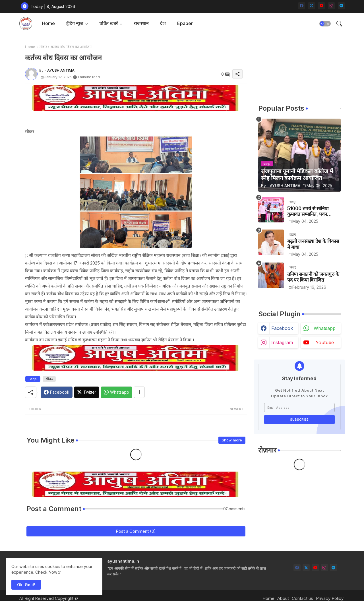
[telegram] (341, 6)
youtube (325, 342)
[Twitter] (87, 392)
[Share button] (139, 392)
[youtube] (321, 6)
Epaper (185, 23)
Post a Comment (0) (136, 531)
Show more (232, 440)
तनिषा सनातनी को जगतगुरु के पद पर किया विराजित (313, 277)
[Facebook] (57, 392)
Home (48, 23)
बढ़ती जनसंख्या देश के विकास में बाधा (313, 244)
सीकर (43, 47)
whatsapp (325, 328)
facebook (282, 328)
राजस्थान (141, 23)
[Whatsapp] (116, 392)
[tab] (48, 23)
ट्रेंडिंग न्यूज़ (75, 23)
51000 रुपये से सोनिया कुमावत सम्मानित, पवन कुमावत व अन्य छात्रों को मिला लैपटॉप (313, 211)
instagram (282, 342)
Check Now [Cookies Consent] (46, 572)
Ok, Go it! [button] (26, 585)
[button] (325, 24)
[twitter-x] (312, 6)
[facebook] (302, 6)
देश (163, 23)
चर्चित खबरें (109, 23)
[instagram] (331, 6)
